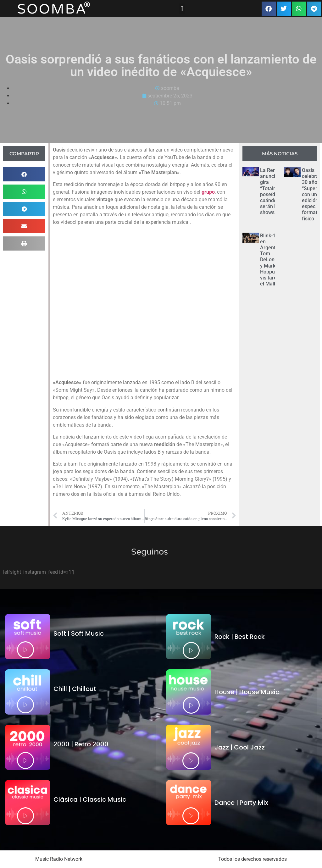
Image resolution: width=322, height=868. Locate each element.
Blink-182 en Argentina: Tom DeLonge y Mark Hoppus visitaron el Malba (272, 260)
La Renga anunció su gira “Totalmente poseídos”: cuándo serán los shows (274, 191)
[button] (182, 9)
